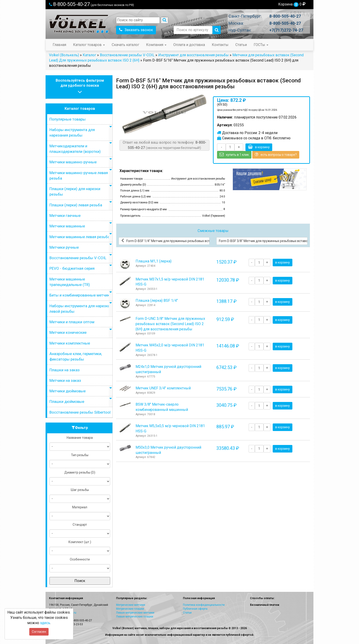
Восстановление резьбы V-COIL (127, 55)
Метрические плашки (130, 609)
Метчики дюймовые (68, 391)
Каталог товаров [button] (89, 45)
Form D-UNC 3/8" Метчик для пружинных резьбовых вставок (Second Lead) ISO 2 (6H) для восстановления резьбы (170, 324)
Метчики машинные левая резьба (80, 237)
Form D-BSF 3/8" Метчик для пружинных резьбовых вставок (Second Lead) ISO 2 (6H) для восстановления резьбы (263, 241)
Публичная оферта (195, 609)
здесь (45, 623)
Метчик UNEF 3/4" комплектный (163, 388)
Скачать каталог (125, 45)
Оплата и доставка (189, 45)
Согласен (39, 632)
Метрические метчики (131, 605)
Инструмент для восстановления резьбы (193, 55)
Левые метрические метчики (135, 613)
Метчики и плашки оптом (72, 322)
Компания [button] (156, 45)
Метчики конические (68, 332)
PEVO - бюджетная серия (72, 268)
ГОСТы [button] (261, 45)
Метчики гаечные (65, 216)
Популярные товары (68, 119)
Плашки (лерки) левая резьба (76, 205)
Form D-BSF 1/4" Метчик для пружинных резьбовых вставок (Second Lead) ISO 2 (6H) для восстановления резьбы (165, 241)
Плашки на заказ (65, 370)
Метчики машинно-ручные (73, 162)
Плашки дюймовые (67, 401)
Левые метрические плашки (135, 617)
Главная (59, 45)
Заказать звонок (136, 30)
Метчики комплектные (70, 343)
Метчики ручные (64, 247)
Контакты (220, 45)
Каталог (89, 55)
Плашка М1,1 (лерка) (154, 261)
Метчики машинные (67, 226)
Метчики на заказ (65, 380)
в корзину (259, 147)
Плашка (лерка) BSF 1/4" (157, 300)
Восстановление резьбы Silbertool (80, 412)
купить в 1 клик (234, 154)
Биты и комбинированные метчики (80, 295)
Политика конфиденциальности (204, 605)
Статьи (241, 45)
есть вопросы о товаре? (276, 154)
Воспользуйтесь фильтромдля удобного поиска (80, 87)
